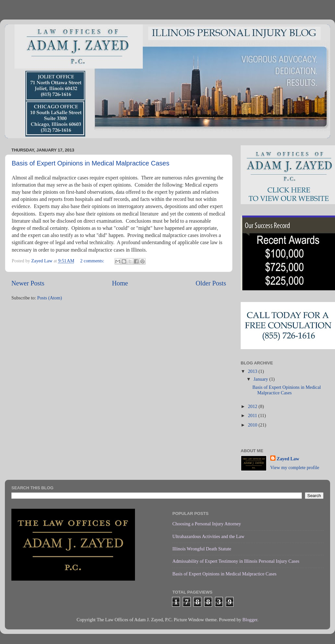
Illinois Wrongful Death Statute (202, 549)
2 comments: (93, 261)
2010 (253, 425)
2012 (253, 406)
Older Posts (211, 283)
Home (120, 283)
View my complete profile (295, 467)
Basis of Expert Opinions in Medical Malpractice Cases (91, 163)
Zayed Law (288, 459)
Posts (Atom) (49, 298)
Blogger (250, 620)
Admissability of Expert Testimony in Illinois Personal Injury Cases (236, 561)
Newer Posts (28, 283)
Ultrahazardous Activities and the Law (208, 536)
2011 (253, 415)
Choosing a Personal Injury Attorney (207, 524)
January (261, 379)
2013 (253, 371)
